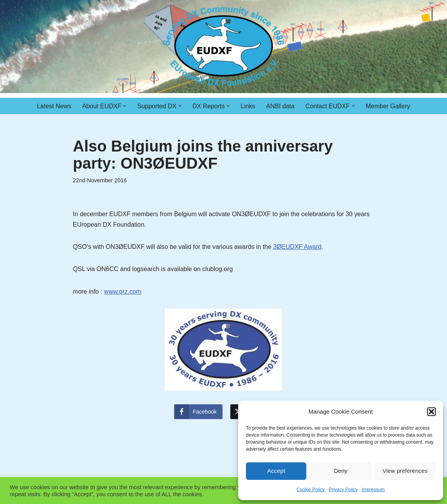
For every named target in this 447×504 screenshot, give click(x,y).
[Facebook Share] (198, 412)
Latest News (54, 106)
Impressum (373, 490)
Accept (276, 471)
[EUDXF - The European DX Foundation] (223, 47)
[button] (431, 412)
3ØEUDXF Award (297, 247)
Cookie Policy (311, 490)
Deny (340, 471)
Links (248, 106)
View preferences (405, 471)
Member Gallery (388, 106)
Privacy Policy (343, 490)
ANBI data (280, 106)
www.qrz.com (123, 292)
